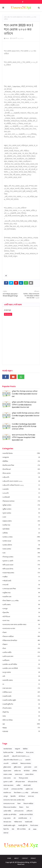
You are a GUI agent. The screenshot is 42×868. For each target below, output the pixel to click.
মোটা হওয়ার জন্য (21, 656)
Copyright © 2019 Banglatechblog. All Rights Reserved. (21, 863)
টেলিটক (21, 533)
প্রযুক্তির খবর (21, 593)
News (7, 38)
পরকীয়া (21, 577)
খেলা (21, 517)
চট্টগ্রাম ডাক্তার (21, 521)
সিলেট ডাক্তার (21, 708)
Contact (25, 858)
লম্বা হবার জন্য (21, 688)
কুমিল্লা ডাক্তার (21, 505)
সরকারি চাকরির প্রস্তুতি (21, 700)
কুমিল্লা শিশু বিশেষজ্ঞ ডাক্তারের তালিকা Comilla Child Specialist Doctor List (25, 394)
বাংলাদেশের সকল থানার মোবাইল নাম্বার (21, 624)
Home (9, 858)
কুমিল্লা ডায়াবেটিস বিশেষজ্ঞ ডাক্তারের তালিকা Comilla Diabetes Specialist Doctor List (24, 405)
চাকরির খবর (21, 525)
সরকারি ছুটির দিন (21, 704)
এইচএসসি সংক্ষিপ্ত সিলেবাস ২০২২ (21, 485)
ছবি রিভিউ (21, 529)
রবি (21, 676)
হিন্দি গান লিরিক (21, 720)
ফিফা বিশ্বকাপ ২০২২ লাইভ (21, 601)
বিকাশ (21, 632)
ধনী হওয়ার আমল (21, 565)
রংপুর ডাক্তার (21, 672)
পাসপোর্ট (21, 585)
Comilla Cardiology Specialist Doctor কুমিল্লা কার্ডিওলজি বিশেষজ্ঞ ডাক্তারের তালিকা (24, 426)
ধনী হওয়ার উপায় (21, 569)
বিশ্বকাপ (21, 644)
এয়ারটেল (21, 489)
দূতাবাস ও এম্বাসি (21, 561)
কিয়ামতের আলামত (21, 501)
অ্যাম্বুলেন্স (21, 457)
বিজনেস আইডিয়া (21, 636)
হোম (5, 17)
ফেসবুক (21, 609)
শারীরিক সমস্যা (21, 692)
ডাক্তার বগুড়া (21, 541)
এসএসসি (21, 493)
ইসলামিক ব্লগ (21, 469)
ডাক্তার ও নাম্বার (21, 537)
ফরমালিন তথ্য (21, 597)
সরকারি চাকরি (21, 696)
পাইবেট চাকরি (21, 581)
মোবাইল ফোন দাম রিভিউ (21, 668)
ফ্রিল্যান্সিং (21, 613)
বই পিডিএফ (21, 617)
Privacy (33, 858)
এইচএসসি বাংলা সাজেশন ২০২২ (21, 481)
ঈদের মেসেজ (21, 473)
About (16, 858)
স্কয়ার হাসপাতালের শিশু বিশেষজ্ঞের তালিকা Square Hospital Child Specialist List (23, 437)
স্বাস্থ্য (21, 716)
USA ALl (21, 731)
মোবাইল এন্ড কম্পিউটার (21, 664)
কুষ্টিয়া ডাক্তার (21, 509)
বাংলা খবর (21, 621)
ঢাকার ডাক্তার (21, 549)
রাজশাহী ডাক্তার (21, 680)
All (8, 17)
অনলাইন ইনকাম (21, 453)
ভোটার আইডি (21, 652)
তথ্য (21, 553)
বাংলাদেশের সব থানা (21, 628)
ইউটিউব (21, 461)
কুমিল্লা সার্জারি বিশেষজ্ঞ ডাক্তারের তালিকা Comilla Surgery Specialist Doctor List (26, 416)
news (21, 728)
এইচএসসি (21, 477)
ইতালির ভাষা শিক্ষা (21, 465)
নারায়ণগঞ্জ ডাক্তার (21, 573)
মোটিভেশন (21, 660)
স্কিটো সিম (21, 712)
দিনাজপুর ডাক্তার (21, 557)
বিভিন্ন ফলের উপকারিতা (21, 640)
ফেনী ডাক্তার (21, 605)
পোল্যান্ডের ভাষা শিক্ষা (21, 589)
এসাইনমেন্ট (21, 497)
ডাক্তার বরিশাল (21, 545)
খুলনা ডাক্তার (21, 513)
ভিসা (21, 648)
